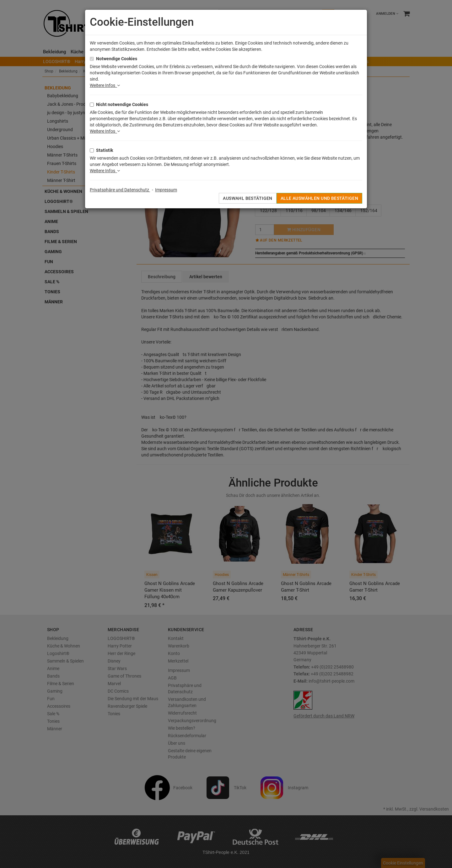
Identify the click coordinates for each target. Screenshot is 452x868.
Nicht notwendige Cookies (122, 104)
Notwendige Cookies (117, 59)
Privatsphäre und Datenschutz (120, 190)
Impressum (166, 190)
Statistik (105, 150)
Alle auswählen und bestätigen (319, 198)
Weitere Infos (105, 85)
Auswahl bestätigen (248, 198)
